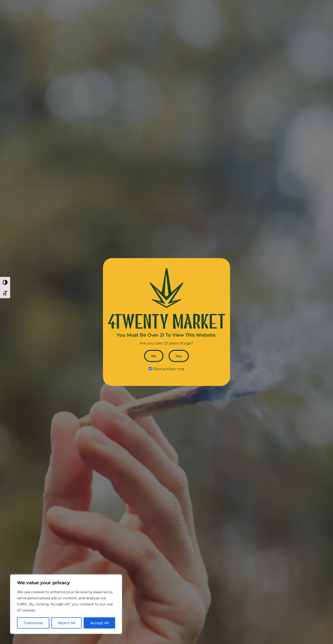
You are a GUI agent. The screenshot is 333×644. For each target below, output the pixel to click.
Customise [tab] (33, 623)
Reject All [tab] (67, 623)
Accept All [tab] (100, 623)
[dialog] (66, 604)
